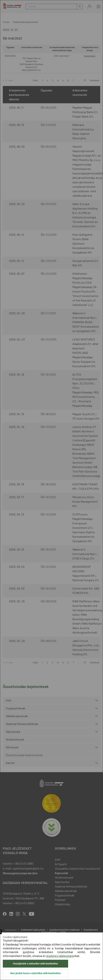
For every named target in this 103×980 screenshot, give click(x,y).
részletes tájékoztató (60, 956)
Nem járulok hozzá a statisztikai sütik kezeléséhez (35, 973)
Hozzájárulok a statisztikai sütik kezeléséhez (36, 964)
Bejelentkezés (90, 6)
